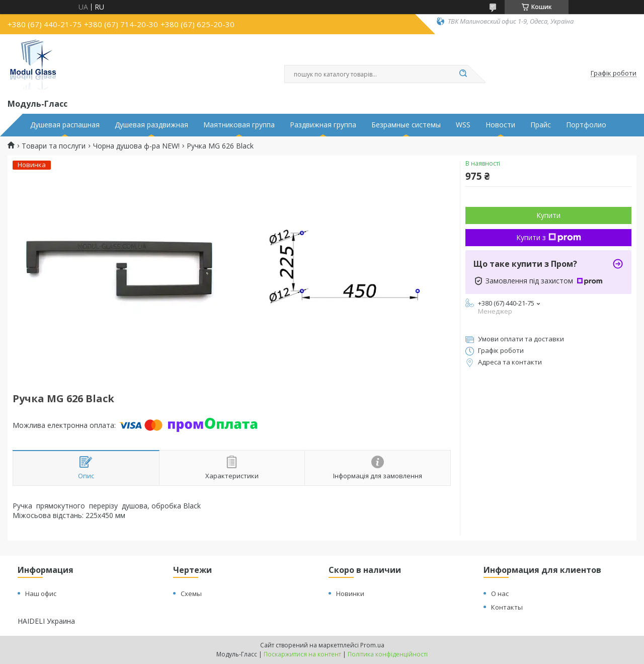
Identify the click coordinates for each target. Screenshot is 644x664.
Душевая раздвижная (151, 125)
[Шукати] (463, 74)
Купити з (549, 237)
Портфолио (586, 125)
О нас (500, 594)
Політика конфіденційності (388, 654)
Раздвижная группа (323, 125)
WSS (463, 125)
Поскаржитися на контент (302, 654)
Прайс (541, 125)
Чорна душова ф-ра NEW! (136, 146)
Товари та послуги (54, 146)
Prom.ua (372, 645)
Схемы (191, 594)
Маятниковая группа (239, 125)
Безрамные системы (406, 125)
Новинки (350, 594)
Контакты (507, 607)
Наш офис (41, 594)
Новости (500, 125)
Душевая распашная (65, 125)
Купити (548, 215)
